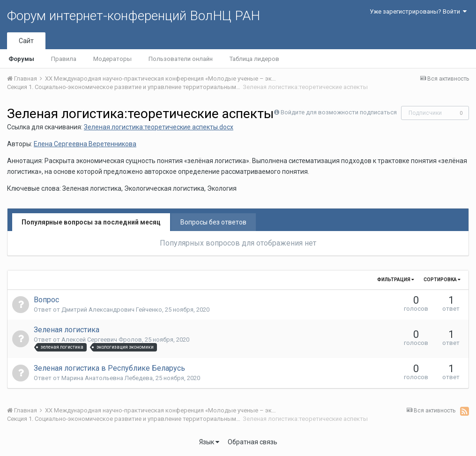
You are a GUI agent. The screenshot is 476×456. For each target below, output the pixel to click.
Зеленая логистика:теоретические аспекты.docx (159, 127)
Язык (209, 442)
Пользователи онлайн (181, 59)
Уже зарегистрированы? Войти (418, 11)
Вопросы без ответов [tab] (213, 222)
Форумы (21, 59)
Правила (64, 59)
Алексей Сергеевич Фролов (102, 340)
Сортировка (442, 280)
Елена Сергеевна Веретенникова (85, 144)
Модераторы (112, 59)
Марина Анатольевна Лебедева (107, 378)
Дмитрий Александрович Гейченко (112, 310)
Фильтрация (396, 280)
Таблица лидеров (254, 59)
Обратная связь (253, 442)
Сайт (26, 41)
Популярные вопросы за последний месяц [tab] (91, 222)
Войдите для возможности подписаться (339, 112)
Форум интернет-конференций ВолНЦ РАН (134, 16)
